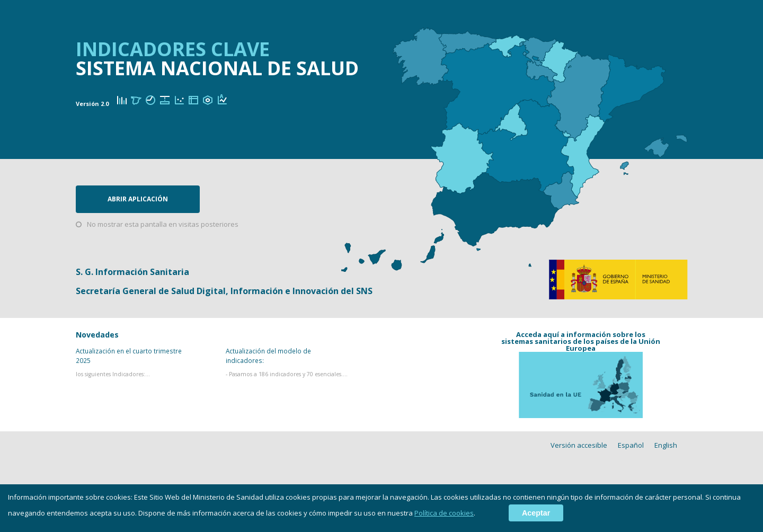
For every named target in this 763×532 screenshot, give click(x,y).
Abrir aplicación (138, 199)
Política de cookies (444, 513)
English (666, 445)
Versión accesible (579, 445)
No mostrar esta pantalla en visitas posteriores (163, 224)
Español (631, 445)
